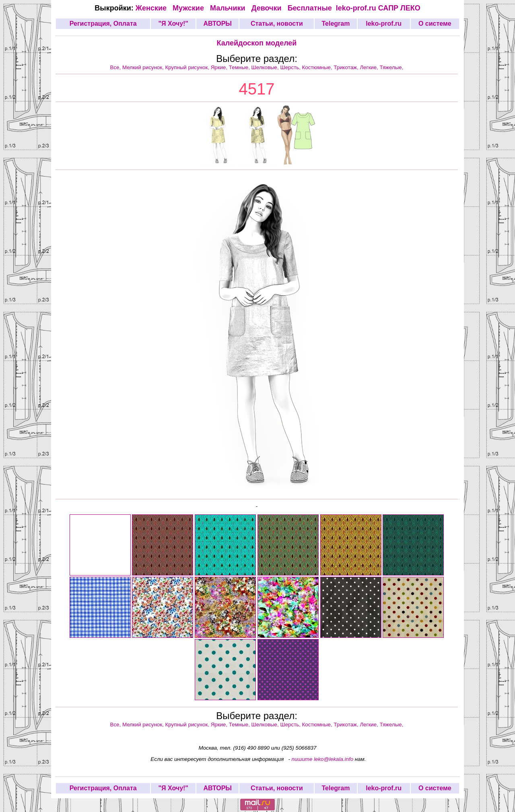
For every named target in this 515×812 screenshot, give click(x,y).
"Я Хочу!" (173, 24)
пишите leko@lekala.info (323, 759)
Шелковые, (266, 67)
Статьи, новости (277, 24)
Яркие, (220, 67)
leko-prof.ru (356, 8)
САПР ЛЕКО (399, 8)
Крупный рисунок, (188, 67)
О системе (435, 24)
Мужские (189, 8)
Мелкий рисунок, (144, 67)
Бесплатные (312, 8)
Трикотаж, (347, 67)
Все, (116, 67)
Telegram (336, 24)
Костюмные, (318, 67)
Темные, (240, 67)
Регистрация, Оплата (103, 24)
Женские (153, 8)
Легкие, (370, 67)
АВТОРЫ (217, 24)
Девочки (268, 8)
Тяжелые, (392, 67)
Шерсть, (291, 67)
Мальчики (229, 8)
